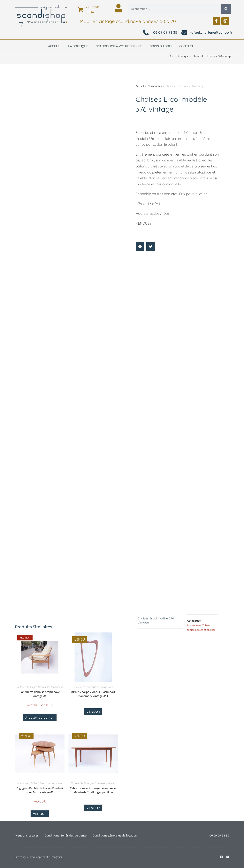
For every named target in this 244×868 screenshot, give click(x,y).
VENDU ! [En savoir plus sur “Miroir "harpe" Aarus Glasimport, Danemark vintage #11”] (93, 712)
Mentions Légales (27, 835)
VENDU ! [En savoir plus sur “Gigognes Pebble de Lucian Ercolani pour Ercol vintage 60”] (40, 814)
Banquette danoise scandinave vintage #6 (40, 694)
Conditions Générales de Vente (66, 835)
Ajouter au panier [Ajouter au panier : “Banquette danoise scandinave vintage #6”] (40, 717)
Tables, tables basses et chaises (46, 783)
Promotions (57, 687)
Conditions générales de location (115, 835)
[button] (140, 247)
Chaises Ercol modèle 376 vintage (212, 56)
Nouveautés (155, 86)
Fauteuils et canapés (27, 687)
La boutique (78, 46)
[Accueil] (170, 56)
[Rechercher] (226, 9)
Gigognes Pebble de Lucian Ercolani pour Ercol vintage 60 (40, 790)
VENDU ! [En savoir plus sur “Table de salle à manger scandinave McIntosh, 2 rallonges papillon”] (93, 808)
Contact (186, 46)
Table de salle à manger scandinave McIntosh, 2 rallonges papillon (93, 790)
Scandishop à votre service (119, 46)
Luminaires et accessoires (87, 687)
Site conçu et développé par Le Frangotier (38, 857)
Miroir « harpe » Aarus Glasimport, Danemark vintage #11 (93, 694)
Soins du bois (161, 46)
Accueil (54, 46)
